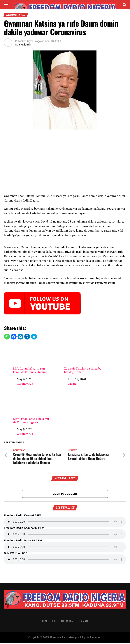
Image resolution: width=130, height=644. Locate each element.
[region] (65, 163)
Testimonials (68, 622)
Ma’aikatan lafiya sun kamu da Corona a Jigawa (32, 409)
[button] (7, 337)
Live (54, 622)
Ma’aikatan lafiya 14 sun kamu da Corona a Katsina (32, 359)
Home (45, 622)
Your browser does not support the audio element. (65, 523)
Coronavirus (25, 384)
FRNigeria (25, 45)
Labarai (73, 384)
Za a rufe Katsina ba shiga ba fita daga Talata (83, 359)
